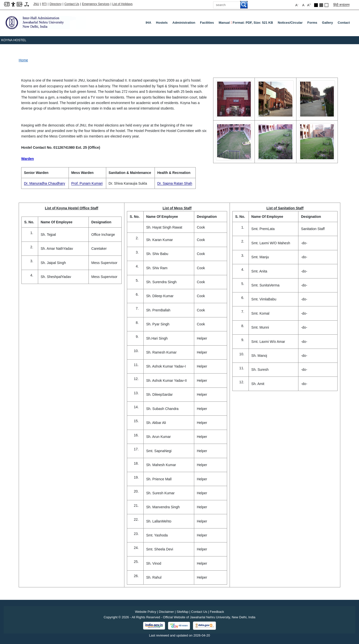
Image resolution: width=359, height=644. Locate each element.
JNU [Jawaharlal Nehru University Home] (36, 4)
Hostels (162, 23)
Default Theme (326, 5)
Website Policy (145, 612)
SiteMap (182, 612)
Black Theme (316, 5)
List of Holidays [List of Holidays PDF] (122, 4)
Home (23, 60)
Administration (184, 23)
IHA (148, 23)
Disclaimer (166, 612)
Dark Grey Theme (321, 5)
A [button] (309, 5)
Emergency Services (96, 4)
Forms (312, 23)
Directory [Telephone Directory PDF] (56, 4)
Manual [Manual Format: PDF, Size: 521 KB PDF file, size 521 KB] (246, 23)
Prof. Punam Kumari (87, 183)
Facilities (207, 23)
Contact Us (72, 4)
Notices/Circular (290, 23)
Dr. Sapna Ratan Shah (175, 183)
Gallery (328, 23)
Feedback (217, 612)
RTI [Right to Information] (44, 4)
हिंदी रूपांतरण (341, 5)
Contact (344, 23)
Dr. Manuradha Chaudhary (45, 183)
